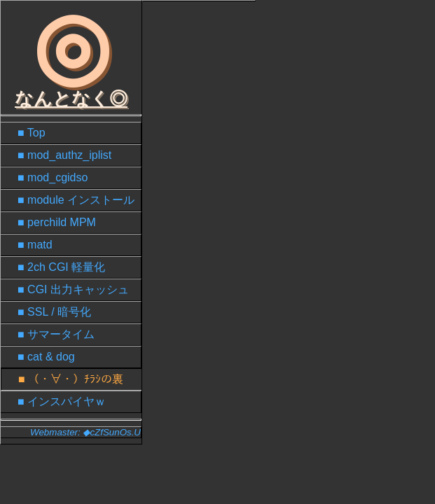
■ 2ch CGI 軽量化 (61, 267)
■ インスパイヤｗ (62, 401)
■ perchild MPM (57, 222)
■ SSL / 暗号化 (54, 312)
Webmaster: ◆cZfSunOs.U (85, 432)
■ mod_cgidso (53, 177)
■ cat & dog (46, 357)
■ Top (32, 133)
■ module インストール (76, 200)
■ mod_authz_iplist (64, 155)
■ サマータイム (56, 334)
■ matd (35, 245)
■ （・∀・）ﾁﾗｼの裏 (71, 379)
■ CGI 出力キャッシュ (73, 289)
